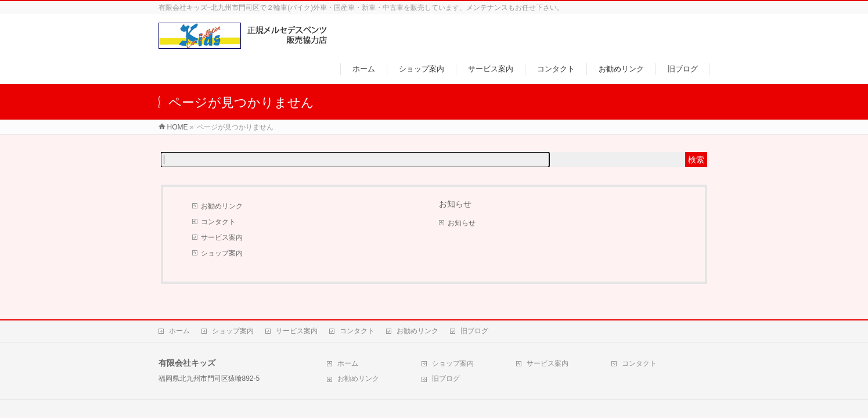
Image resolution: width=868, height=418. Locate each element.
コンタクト (218, 222)
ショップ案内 (222, 253)
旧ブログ (474, 331)
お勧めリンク (222, 206)
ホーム (179, 331)
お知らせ (462, 223)
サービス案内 (222, 237)
